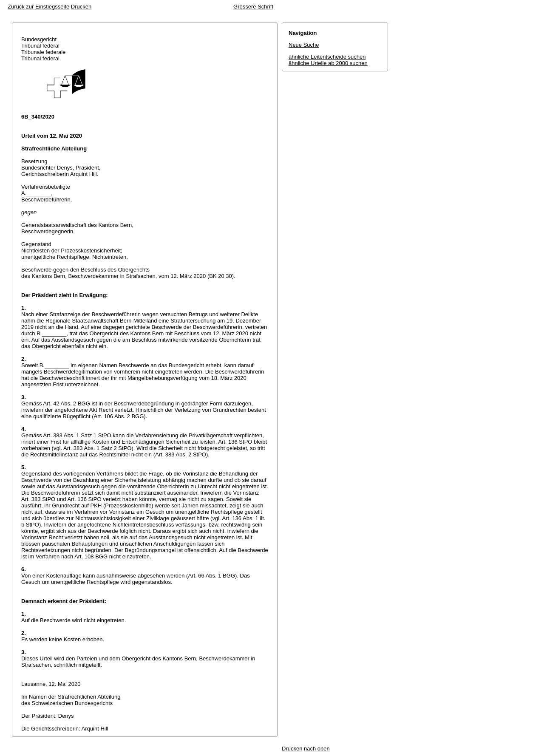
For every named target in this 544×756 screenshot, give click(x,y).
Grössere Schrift (253, 7)
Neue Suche (304, 45)
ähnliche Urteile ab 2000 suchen (328, 63)
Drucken (81, 7)
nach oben (317, 749)
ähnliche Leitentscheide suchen (327, 57)
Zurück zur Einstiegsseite (38, 7)
